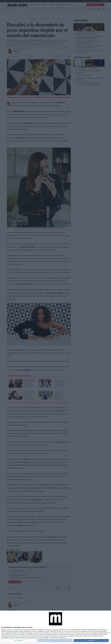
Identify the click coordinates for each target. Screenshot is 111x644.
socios (13, 630)
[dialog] (55, 627)
